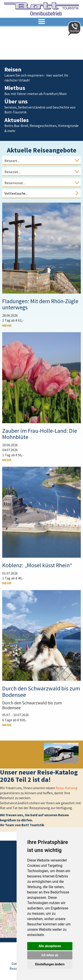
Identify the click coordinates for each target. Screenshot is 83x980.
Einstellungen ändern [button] (50, 964)
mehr (7, 325)
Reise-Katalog (67, 788)
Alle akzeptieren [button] (50, 946)
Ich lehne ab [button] (50, 955)
